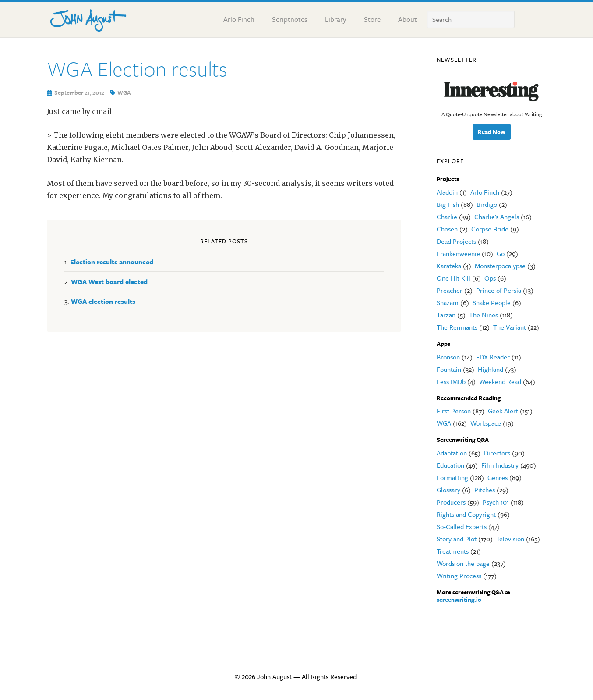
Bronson (448, 357)
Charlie (447, 217)
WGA (124, 92)
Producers (451, 502)
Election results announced (112, 262)
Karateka (449, 266)
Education (450, 465)
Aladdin (447, 192)
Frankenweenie (458, 253)
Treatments (453, 551)
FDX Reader (493, 357)
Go (501, 253)
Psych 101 (496, 502)
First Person (454, 411)
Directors (497, 453)
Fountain (449, 369)
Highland (491, 369)
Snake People (492, 302)
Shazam (448, 302)
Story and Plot (457, 539)
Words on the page (463, 563)
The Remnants (457, 327)
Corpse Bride (490, 229)
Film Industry (500, 465)
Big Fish (448, 204)
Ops (490, 278)
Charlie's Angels (497, 217)
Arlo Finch (485, 192)
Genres (498, 477)
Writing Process (459, 576)
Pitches (485, 490)
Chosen (447, 229)
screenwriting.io (459, 600)
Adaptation (452, 453)
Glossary (448, 490)
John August (88, 18)
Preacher (450, 290)
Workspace (486, 423)
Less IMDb (451, 381)
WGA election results (103, 301)
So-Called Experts (462, 526)
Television (510, 539)
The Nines (484, 315)
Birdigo (487, 204)
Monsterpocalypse (500, 266)
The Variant (510, 327)
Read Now (492, 132)
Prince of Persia (499, 290)
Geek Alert (503, 411)
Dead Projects (456, 241)
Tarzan (446, 315)
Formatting (452, 477)
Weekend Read (500, 381)
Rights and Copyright (466, 514)
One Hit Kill (454, 278)
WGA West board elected (109, 281)
